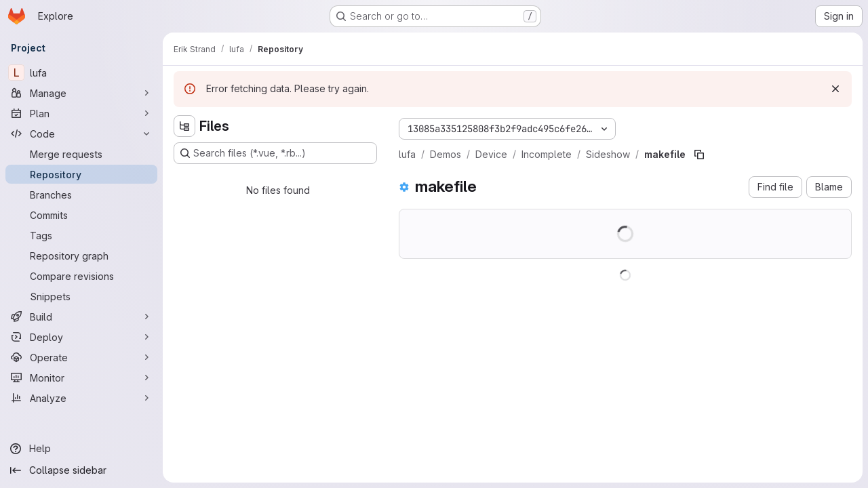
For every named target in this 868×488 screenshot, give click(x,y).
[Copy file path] (699, 155)
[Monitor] (81, 378)
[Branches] (81, 195)
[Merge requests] (81, 154)
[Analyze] (81, 398)
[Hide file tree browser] (184, 126)
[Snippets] (81, 296)
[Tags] (81, 235)
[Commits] (81, 215)
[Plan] (81, 113)
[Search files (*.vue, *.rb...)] (275, 153)
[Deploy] (81, 337)
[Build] (81, 317)
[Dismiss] (835, 89)
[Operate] (81, 357)
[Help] (81, 449)
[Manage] (81, 93)
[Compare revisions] (81, 276)
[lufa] (81, 73)
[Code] (81, 134)
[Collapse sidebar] (81, 470)
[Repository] (81, 174)
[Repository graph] (81, 256)
